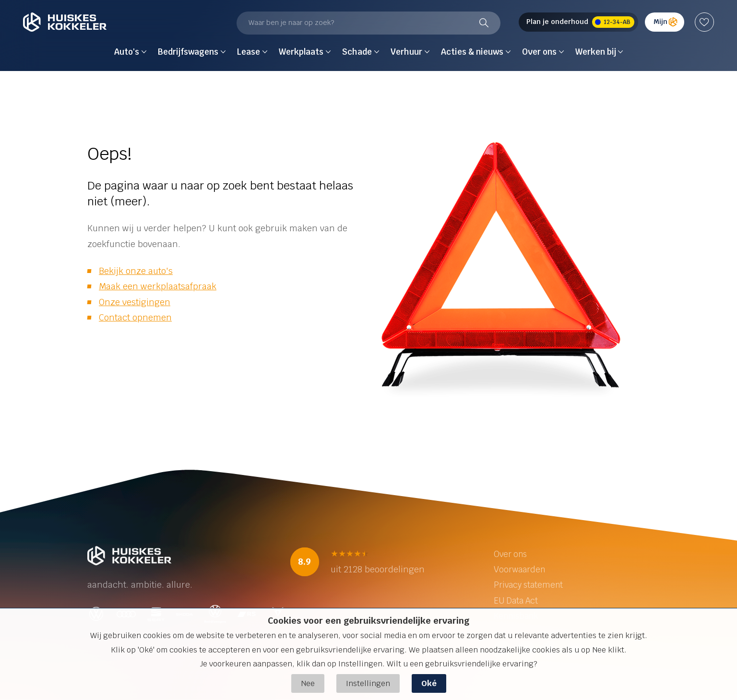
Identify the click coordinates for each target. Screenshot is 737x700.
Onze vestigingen (135, 302)
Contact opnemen (135, 317)
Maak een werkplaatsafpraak (158, 286)
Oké (429, 683)
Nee (308, 683)
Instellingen (368, 683)
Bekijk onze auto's (136, 271)
